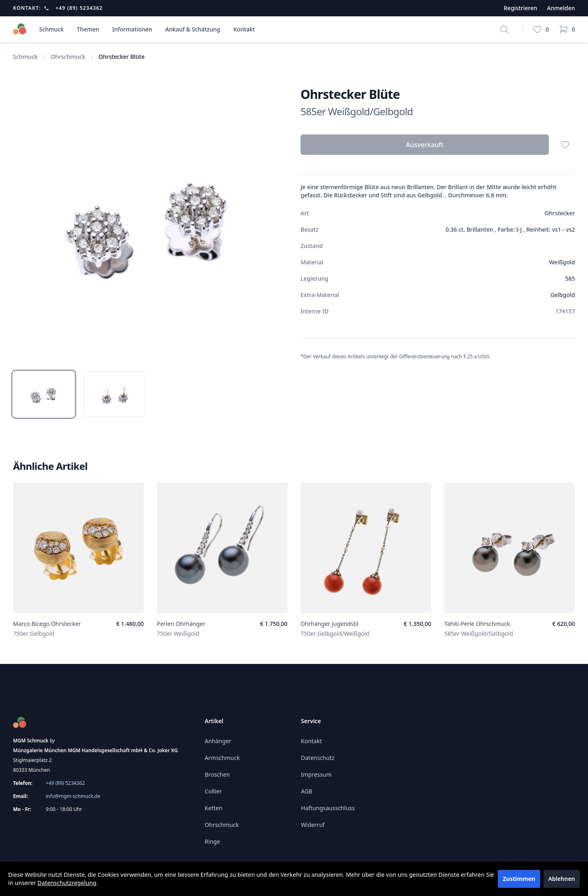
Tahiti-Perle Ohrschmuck (477, 624)
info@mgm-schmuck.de (73, 796)
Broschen (217, 774)
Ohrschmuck (68, 57)
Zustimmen (519, 879)
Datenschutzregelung (67, 883)
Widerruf (313, 825)
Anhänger (218, 741)
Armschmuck (222, 758)
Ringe (212, 841)
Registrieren (521, 8)
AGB (307, 791)
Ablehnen (562, 879)
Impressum (316, 774)
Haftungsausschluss (328, 808)
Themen (88, 29)
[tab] (44, 394)
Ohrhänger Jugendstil (330, 624)
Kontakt (244, 29)
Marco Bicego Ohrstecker (47, 624)
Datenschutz (318, 758)
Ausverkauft (425, 145)
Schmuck (51, 29)
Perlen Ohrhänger (181, 624)
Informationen (132, 29)
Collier (213, 791)
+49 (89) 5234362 (79, 8)
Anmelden (561, 8)
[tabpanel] (150, 224)
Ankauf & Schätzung (193, 29)
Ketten (213, 808)
